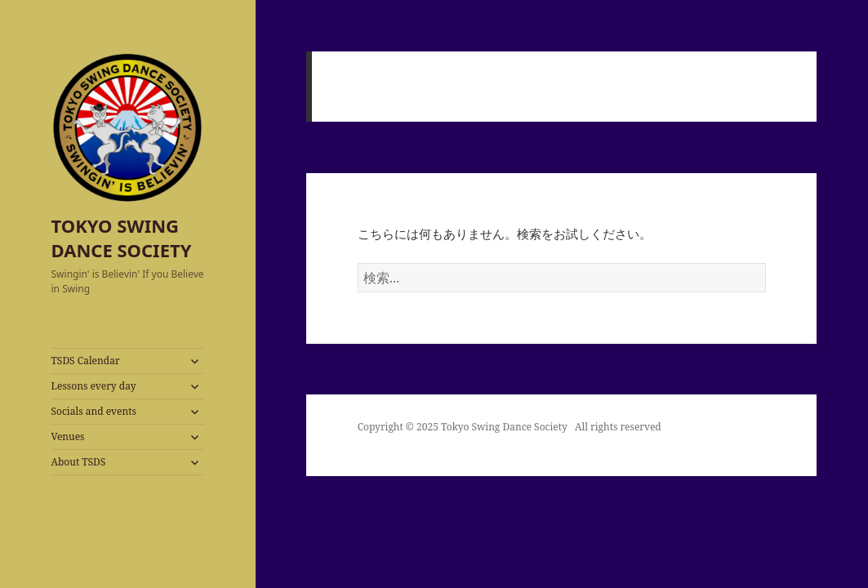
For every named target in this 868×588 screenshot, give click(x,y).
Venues (68, 437)
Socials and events (94, 411)
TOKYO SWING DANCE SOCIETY (122, 238)
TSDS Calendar (86, 361)
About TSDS (79, 462)
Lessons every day (94, 386)
